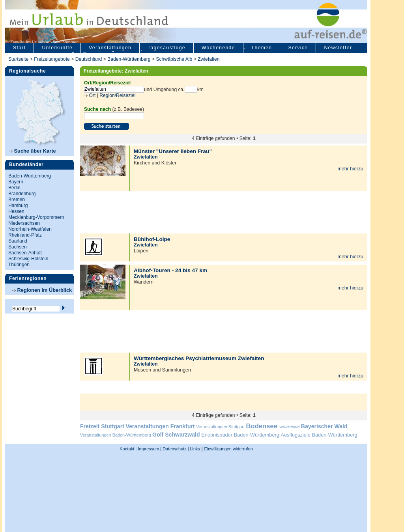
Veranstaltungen (110, 48)
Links (195, 449)
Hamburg (18, 205)
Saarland (18, 241)
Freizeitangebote (52, 59)
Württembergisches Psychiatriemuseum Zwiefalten (199, 358)
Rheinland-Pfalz (25, 235)
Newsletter (338, 48)
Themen (262, 48)
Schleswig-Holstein (28, 259)
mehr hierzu (350, 169)
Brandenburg (22, 194)
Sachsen (18, 247)
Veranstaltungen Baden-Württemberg (116, 435)
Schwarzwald (289, 427)
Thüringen (19, 265)
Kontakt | (128, 449)
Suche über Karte (33, 151)
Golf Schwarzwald (176, 435)
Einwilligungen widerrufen (228, 449)
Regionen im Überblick (42, 290)
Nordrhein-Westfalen (30, 229)
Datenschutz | (175, 449)
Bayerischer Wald (324, 426)
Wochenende (218, 48)
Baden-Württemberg (129, 59)
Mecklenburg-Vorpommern (36, 217)
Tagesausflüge (166, 48)
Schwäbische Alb (174, 59)
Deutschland (89, 59)
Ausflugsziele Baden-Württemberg (319, 435)
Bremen (17, 200)
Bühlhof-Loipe (152, 239)
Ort (92, 95)
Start (19, 48)
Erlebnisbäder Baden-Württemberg (240, 435)
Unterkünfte (57, 48)
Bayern (16, 182)
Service (298, 48)
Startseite (18, 59)
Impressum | (150, 449)
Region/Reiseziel (117, 95)
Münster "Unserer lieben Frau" (173, 151)
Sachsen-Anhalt (25, 253)
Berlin (14, 188)
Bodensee (262, 426)
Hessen (16, 211)
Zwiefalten (209, 59)
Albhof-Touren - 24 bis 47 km (170, 270)
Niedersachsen (24, 223)
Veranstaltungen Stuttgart (220, 427)
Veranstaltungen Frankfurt (160, 426)
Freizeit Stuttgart (102, 426)
